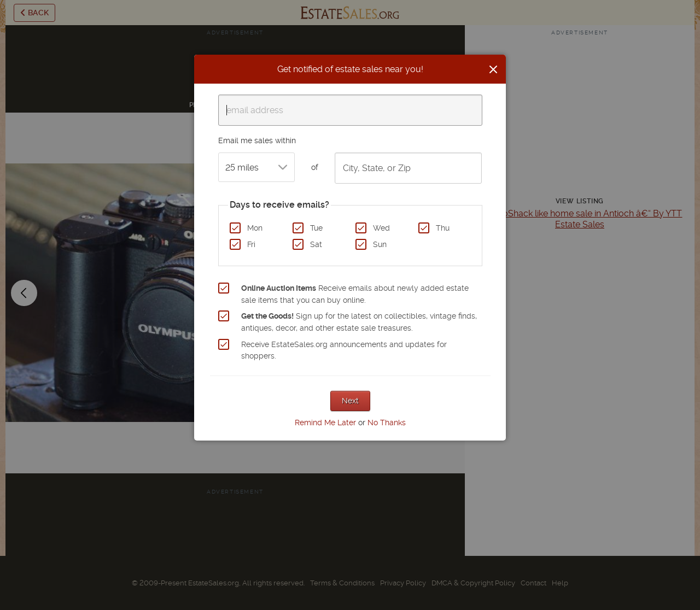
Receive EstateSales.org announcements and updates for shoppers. (344, 350)
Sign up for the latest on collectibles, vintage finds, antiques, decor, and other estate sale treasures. (359, 322)
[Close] (493, 69)
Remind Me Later (325, 423)
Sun (380, 244)
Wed (381, 228)
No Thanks (387, 423)
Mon (255, 228)
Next (350, 401)
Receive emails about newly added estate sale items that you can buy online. (355, 294)
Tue (316, 228)
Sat (316, 244)
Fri (251, 244)
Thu (443, 228)
